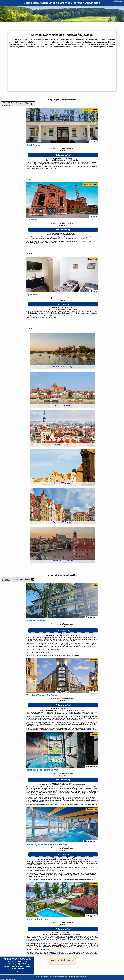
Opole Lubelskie (90, 110)
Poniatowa (92, 259)
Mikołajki (93, 884)
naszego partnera (50, 169)
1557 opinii (75, 786)
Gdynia (94, 734)
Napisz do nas (84, 976)
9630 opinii (75, 711)
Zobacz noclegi (63, 156)
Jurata (94, 585)
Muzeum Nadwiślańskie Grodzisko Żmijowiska (62, 961)
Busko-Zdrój (92, 809)
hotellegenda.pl (118, 1)
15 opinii (69, 310)
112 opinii (71, 637)
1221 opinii (79, 861)
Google (5, 960)
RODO (22, 968)
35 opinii (69, 161)
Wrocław (93, 660)
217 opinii (68, 236)
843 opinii (72, 935)
